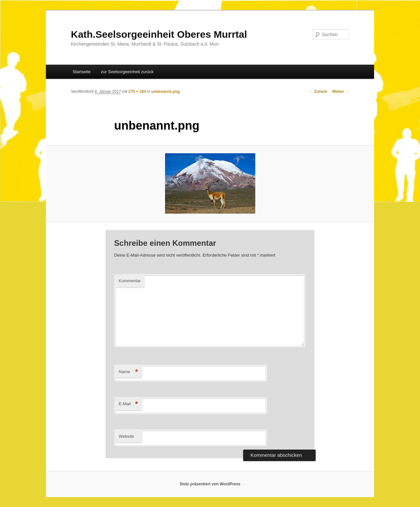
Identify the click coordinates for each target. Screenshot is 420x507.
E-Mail (128, 404)
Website (126, 436)
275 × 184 (137, 92)
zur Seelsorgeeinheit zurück (127, 72)
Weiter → (341, 92)
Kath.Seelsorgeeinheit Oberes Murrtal (159, 34)
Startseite (82, 72)
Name (128, 372)
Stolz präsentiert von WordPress (210, 484)
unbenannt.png (166, 92)
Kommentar (130, 281)
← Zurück (318, 92)
